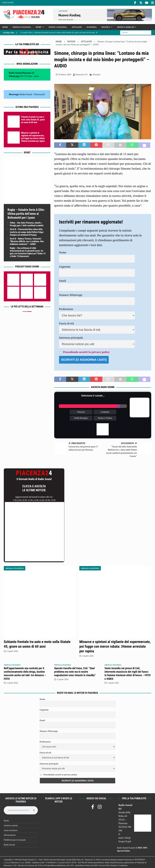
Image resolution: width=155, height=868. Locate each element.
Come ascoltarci (11, 830)
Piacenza (81, 412)
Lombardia (105, 412)
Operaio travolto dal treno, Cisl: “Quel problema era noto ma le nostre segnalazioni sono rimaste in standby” (75, 671)
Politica (106, 27)
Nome (63, 252)
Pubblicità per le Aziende (15, 839)
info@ (128, 837)
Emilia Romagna (81, 418)
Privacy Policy (104, 865)
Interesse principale (71, 337)
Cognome (65, 266)
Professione (66, 308)
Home (5, 27)
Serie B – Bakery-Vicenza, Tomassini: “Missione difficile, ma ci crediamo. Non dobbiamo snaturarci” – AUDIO (27, 241)
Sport (39, 27)
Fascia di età (67, 323)
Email (63, 280)
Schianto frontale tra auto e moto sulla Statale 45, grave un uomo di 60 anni (33, 119)
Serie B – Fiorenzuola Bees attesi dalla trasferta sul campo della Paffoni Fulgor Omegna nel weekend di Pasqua (27, 232)
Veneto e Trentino (105, 418)
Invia (36, 76)
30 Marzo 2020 (65, 74)
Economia (92, 27)
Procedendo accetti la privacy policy (86, 351)
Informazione (10, 835)
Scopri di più (125, 841)
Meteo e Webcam (126, 27)
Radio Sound (8, 3)
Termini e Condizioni (119, 865)
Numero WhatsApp (71, 294)
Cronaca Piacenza (22, 27)
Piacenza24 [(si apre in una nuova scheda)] (40, 94)
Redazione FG (82, 74)
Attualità (77, 27)
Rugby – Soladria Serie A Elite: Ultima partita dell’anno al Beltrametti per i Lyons (26, 213)
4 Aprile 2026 (12, 651)
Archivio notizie (11, 825)
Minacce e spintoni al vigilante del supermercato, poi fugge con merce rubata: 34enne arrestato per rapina (115, 646)
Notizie (71, 41)
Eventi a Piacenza (58, 27)
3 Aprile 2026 (63, 679)
